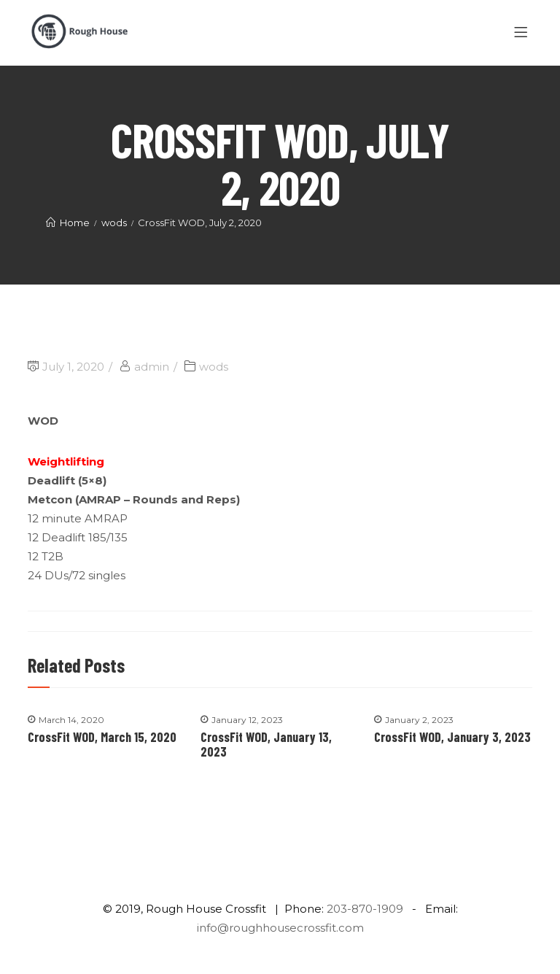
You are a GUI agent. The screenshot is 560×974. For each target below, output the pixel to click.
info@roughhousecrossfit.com (280, 928)
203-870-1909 (365, 909)
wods (214, 367)
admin (152, 367)
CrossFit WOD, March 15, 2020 (102, 737)
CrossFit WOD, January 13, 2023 (266, 744)
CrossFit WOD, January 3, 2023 (452, 737)
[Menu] (523, 33)
